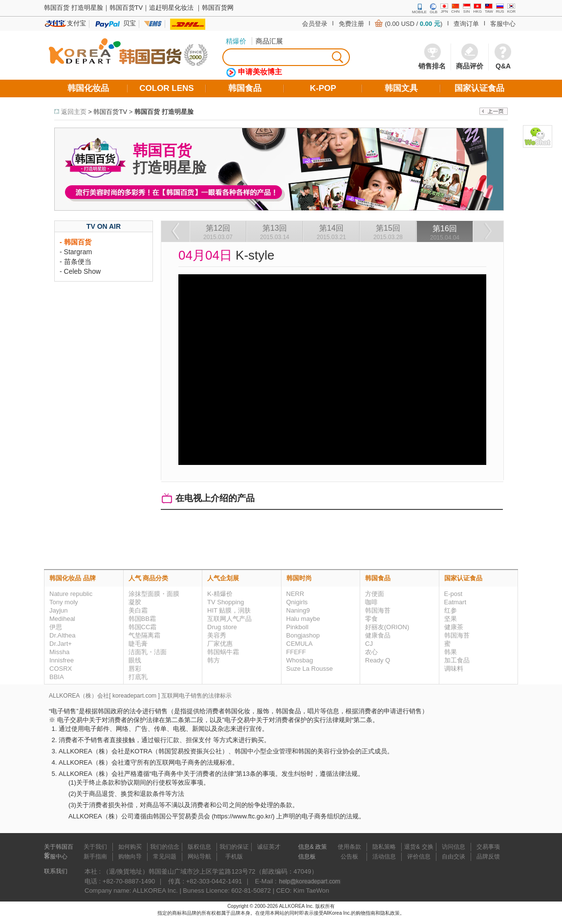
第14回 (331, 232)
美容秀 (217, 635)
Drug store (222, 627)
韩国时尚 (299, 578)
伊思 (56, 627)
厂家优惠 (220, 644)
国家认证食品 (463, 578)
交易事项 (488, 847)
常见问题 (165, 857)
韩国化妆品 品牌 (73, 578)
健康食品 (378, 635)
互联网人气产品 (229, 619)
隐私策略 (384, 847)
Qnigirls (297, 602)
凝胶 (135, 602)
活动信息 (384, 857)
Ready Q (378, 660)
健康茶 (454, 627)
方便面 (375, 594)
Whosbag (300, 660)
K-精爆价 (220, 594)
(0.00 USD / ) (413, 24)
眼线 (135, 660)
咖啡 (371, 602)
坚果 (451, 619)
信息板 (307, 857)
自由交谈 (454, 857)
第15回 (388, 232)
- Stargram (76, 252)
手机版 (234, 857)
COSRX (61, 669)
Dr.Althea (62, 635)
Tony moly (64, 602)
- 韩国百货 (76, 242)
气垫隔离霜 (144, 635)
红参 (451, 610)
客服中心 (503, 24)
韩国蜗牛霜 (223, 652)
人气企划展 (223, 578)
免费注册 (351, 24)
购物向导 (130, 857)
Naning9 (298, 610)
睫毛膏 (138, 644)
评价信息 (419, 857)
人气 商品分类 (149, 578)
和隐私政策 (388, 913)
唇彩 (135, 669)
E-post (454, 594)
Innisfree (62, 660)
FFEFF (296, 652)
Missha (59, 652)
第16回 (445, 233)
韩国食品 (378, 578)
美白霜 (138, 610)
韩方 (214, 660)
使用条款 (349, 847)
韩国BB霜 (142, 619)
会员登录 (315, 24)
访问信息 (454, 847)
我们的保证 (234, 847)
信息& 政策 (313, 847)
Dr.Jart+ (61, 644)
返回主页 (74, 112)
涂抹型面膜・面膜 (154, 594)
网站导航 (199, 857)
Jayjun (59, 610)
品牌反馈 (488, 857)
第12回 (218, 232)
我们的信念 (165, 847)
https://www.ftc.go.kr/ (243, 816)
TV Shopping (226, 602)
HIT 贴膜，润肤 (229, 610)
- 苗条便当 (76, 262)
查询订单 (466, 24)
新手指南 (95, 857)
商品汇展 (269, 41)
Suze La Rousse (310, 669)
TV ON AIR (104, 226)
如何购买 (130, 847)
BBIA (57, 677)
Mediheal (62, 619)
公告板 (349, 857)
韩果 (451, 652)
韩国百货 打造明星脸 (164, 112)
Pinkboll (298, 627)
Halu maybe (303, 619)
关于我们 (95, 847)
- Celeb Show (80, 271)
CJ (369, 644)
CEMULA (300, 644)
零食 (371, 619)
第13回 (275, 232)
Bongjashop (303, 635)
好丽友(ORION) (387, 627)
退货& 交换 (419, 847)
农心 (371, 652)
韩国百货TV (110, 112)
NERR (295, 594)
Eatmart (455, 602)
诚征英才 (269, 847)
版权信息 (199, 847)
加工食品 (457, 660)
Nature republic (71, 594)
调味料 (454, 669)
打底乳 (138, 677)
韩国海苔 (378, 610)
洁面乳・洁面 (148, 652)
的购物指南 (363, 913)
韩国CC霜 (143, 627)
